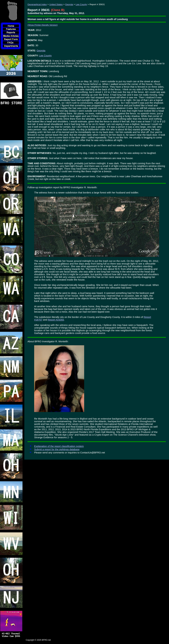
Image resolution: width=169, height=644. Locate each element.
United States (56, 4)
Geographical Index (37, 4)
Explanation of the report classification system (59, 446)
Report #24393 (56, 320)
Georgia (69, 4)
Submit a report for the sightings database (57, 449)
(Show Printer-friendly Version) (43, 25)
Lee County (81, 4)
